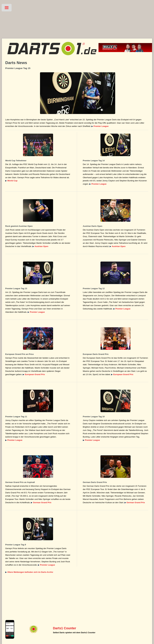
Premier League (101, 126)
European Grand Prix (35, 374)
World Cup (12, 181)
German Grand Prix (42, 502)
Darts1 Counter (65, 628)
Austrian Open (41, 246)
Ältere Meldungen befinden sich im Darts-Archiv (30, 572)
